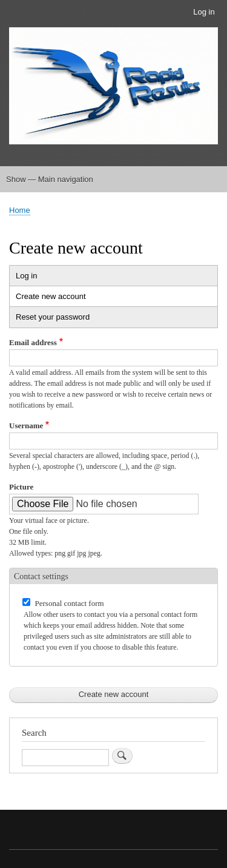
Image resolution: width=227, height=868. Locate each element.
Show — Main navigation (50, 179)
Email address (33, 342)
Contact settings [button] (41, 577)
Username (26, 426)
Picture (21, 487)
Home (20, 210)
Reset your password (53, 317)
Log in (204, 12)
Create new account (62, 298)
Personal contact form (70, 603)
